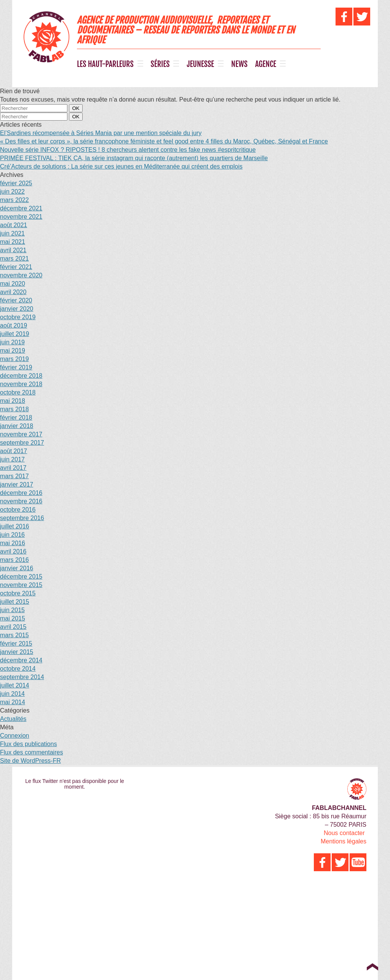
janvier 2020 (17, 309)
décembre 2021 (21, 208)
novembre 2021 (21, 217)
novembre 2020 (21, 275)
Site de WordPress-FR (30, 761)
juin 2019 (12, 342)
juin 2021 (12, 233)
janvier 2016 (17, 568)
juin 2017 (12, 459)
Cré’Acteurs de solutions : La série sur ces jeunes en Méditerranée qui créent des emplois (121, 166)
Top (372, 967)
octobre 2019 (18, 317)
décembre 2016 (21, 493)
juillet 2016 (15, 526)
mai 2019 (13, 351)
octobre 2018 (18, 392)
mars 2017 (14, 476)
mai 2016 (13, 543)
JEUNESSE (200, 64)
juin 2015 (12, 610)
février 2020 (16, 300)
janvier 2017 (17, 484)
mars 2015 (14, 635)
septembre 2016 (22, 518)
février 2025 (16, 183)
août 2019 (14, 325)
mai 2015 (13, 618)
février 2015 (16, 644)
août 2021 (14, 225)
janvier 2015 (17, 652)
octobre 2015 (18, 593)
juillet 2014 (15, 685)
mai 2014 (13, 702)
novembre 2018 (21, 384)
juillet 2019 (15, 334)
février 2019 (16, 367)
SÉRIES (160, 64)
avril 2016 (13, 551)
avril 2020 (13, 292)
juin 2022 (12, 192)
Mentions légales (344, 841)
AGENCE (266, 64)
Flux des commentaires (31, 752)
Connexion (15, 736)
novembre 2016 (21, 501)
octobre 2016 (18, 510)
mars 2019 (14, 359)
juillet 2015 (15, 602)
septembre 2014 (22, 677)
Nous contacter (344, 833)
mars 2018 (14, 409)
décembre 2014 (21, 660)
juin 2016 (12, 535)
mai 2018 (13, 401)
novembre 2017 (21, 434)
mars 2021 (14, 259)
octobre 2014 (18, 669)
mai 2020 (13, 284)
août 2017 (14, 451)
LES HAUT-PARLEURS (105, 64)
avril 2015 (13, 627)
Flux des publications (28, 744)
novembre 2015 (21, 585)
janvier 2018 (17, 426)
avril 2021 (13, 250)
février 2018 (16, 418)
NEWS (239, 64)
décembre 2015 (21, 577)
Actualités (13, 719)
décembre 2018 (21, 376)
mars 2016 (14, 560)
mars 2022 (14, 200)
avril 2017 (13, 468)
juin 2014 (12, 694)
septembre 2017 (22, 443)
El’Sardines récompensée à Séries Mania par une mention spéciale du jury (101, 133)
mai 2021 (13, 242)
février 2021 (16, 267)
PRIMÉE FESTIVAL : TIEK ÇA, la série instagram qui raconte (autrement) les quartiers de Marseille (134, 158)
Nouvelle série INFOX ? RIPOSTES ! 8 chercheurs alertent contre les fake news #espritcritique (128, 150)
